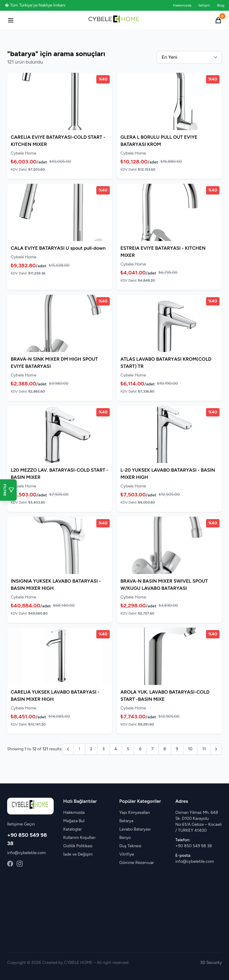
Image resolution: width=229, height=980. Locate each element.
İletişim (204, 5)
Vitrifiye (127, 854)
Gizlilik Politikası (78, 846)
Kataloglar (72, 829)
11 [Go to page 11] (204, 749)
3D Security (211, 963)
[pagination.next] (216, 749)
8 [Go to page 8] (165, 749)
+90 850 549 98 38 (194, 846)
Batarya (126, 821)
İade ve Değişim (78, 854)
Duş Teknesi (130, 846)
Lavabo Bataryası (135, 829)
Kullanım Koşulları (79, 838)
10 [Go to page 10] (190, 749)
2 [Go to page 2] (91, 749)
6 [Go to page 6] (140, 749)
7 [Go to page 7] (152, 749)
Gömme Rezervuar (137, 863)
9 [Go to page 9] (177, 749)
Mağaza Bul (74, 821)
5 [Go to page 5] (128, 749)
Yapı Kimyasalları (135, 812)
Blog (221, 5)
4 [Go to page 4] (116, 749)
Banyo (125, 838)
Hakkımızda (182, 5)
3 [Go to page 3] (103, 749)
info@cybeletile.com (26, 853)
